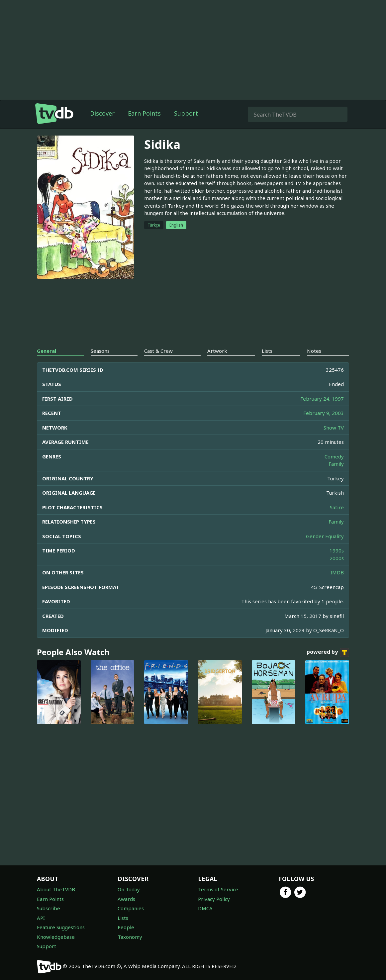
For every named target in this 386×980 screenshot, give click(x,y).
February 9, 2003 (324, 413)
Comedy (334, 456)
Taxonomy (130, 937)
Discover (102, 113)
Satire (337, 507)
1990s (337, 550)
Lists (123, 918)
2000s (337, 558)
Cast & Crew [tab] (158, 351)
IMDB (337, 572)
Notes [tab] (314, 351)
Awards (126, 899)
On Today (129, 889)
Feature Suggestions (61, 927)
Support (186, 113)
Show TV (334, 428)
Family (336, 464)
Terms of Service (218, 889)
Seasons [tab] (100, 351)
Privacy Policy (214, 899)
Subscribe (48, 908)
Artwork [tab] (217, 351)
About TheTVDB (56, 889)
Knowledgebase (56, 937)
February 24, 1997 (322, 399)
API (41, 918)
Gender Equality (325, 536)
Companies (131, 908)
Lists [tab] (267, 351)
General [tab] (47, 351)
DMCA (205, 908)
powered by (328, 652)
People (126, 927)
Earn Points (144, 113)
